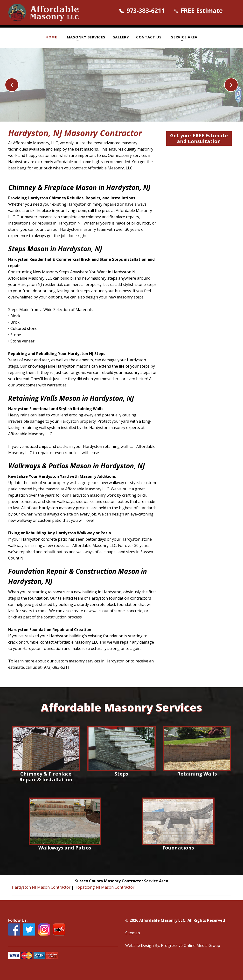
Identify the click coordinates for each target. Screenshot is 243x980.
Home (51, 37)
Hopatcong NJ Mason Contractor (104, 887)
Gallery (121, 37)
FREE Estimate (202, 10)
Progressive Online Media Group (191, 945)
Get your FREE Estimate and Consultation (199, 138)
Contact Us (149, 37)
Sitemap (133, 933)
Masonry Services (86, 37)
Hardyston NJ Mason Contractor (42, 887)
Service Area (184, 37)
